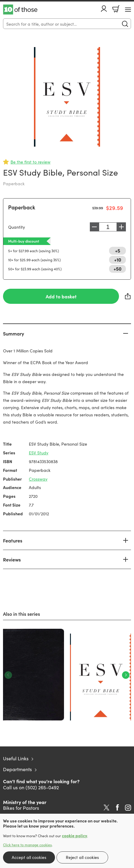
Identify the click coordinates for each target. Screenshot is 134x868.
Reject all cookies (82, 857)
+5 (118, 250)
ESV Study (39, 453)
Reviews (12, 559)
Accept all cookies (29, 857)
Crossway (38, 479)
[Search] (67, 24)
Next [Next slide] (126, 675)
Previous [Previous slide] (8, 675)
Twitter (107, 808)
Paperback (22, 207)
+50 (117, 269)
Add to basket (61, 296)
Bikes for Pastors (21, 808)
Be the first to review (30, 162)
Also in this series (21, 614)
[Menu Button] (128, 10)
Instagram (128, 808)
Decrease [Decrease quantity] (94, 227)
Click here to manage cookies (27, 845)
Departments (17, 769)
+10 (118, 259)
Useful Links (16, 758)
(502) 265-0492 (42, 787)
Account (104, 9)
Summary (14, 333)
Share (128, 296)
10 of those (20, 10)
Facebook (117, 808)
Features (13, 540)
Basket (116, 9)
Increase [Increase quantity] (121, 227)
